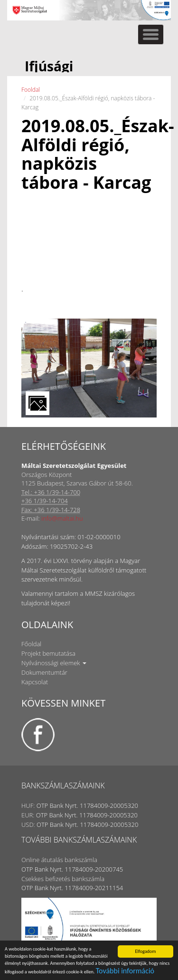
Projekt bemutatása (48, 653)
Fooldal (31, 90)
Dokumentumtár (44, 672)
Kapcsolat (35, 682)
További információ (125, 971)
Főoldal (31, 644)
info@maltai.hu (62, 518)
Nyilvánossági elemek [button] (54, 663)
